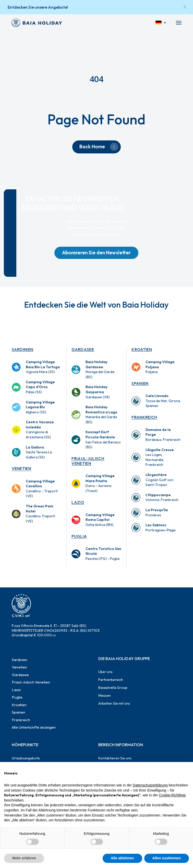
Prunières (157, 512)
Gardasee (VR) (98, 392)
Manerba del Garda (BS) (101, 415)
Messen (105, 695)
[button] (179, 23)
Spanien (140, 383)
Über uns (105, 672)
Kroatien (142, 349)
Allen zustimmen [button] (167, 858)
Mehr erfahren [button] (24, 858)
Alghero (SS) (40, 407)
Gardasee (83, 349)
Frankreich (144, 417)
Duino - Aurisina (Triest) (100, 483)
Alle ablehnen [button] (122, 858)
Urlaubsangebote (26, 758)
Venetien (22, 468)
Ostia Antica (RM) (100, 520)
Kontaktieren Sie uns (115, 758)
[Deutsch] (161, 23)
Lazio (78, 502)
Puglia (79, 536)
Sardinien (23, 349)
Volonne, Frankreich (162, 497)
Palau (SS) (40, 387)
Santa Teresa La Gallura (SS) (39, 452)
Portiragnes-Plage (161, 528)
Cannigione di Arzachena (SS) (40, 430)
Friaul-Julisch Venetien (88, 461)
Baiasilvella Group (113, 688)
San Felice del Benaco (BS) (103, 439)
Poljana (160, 367)
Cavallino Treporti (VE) (40, 514)
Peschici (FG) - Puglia (103, 554)
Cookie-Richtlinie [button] (172, 795)
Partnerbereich (111, 680)
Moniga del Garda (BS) (100, 369)
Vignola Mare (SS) (43, 367)
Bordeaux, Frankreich (163, 435)
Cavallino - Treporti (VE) (42, 489)
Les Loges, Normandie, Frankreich (160, 457)
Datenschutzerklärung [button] (150, 785)
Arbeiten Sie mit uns (114, 703)
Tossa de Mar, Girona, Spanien (163, 401)
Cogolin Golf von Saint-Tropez (159, 480)
